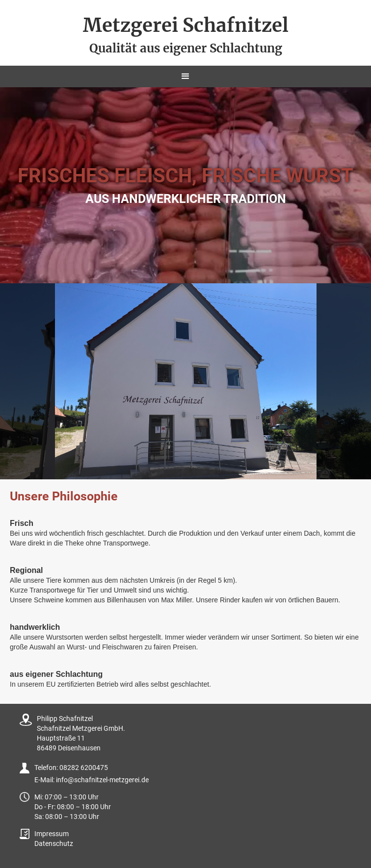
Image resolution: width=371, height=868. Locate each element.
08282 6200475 (84, 768)
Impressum (52, 834)
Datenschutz (54, 843)
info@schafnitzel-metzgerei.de (102, 780)
